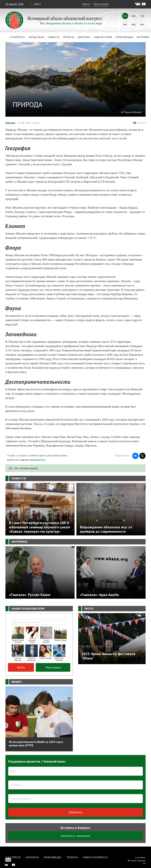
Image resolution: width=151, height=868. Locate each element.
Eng (134, 16)
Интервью (143, 37)
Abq (134, 24)
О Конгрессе (17, 37)
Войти (86, 4)
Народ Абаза (36, 37)
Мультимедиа (124, 37)
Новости (54, 37)
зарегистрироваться (33, 460)
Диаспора (84, 37)
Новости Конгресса (95, 857)
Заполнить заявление (76, 836)
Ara (142, 24)
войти (11, 460)
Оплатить (75, 812)
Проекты (69, 37)
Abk (125, 24)
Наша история (103, 37)
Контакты (32, 857)
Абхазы (10, 123)
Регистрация (101, 4)
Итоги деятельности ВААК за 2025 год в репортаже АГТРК (36, 744)
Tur (142, 16)
